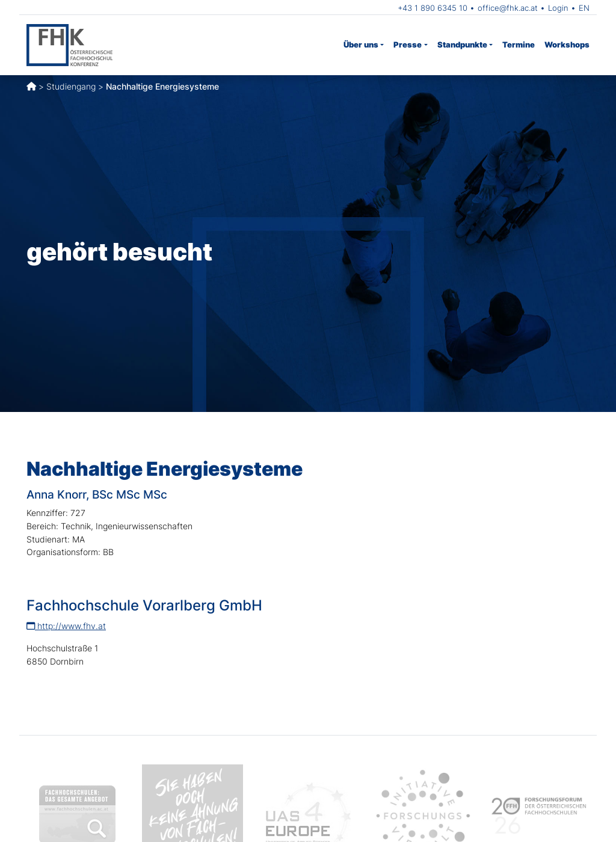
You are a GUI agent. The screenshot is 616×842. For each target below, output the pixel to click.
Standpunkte (462, 45)
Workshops (567, 45)
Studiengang (71, 86)
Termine (519, 45)
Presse (408, 45)
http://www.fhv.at (66, 626)
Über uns (361, 45)
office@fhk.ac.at (508, 8)
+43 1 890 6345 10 (433, 8)
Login (558, 8)
